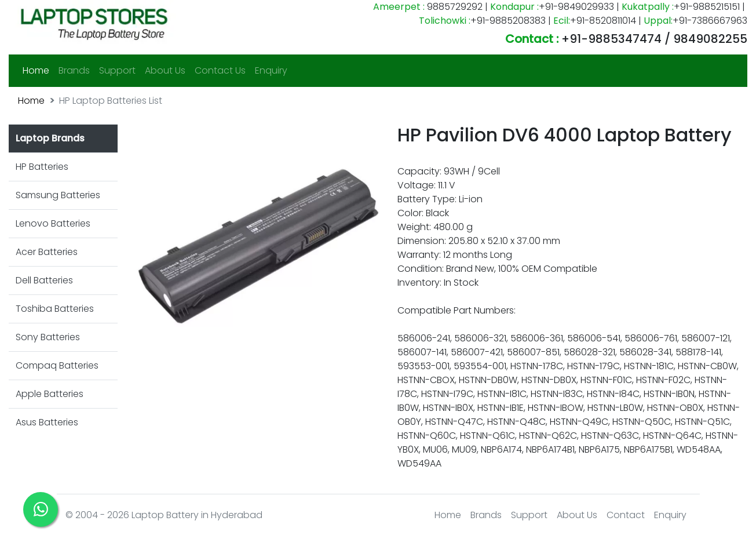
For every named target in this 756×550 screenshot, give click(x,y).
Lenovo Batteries (53, 223)
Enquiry (271, 70)
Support (117, 70)
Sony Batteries (48, 337)
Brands (74, 70)
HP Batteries (42, 167)
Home (38, 70)
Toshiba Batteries (55, 309)
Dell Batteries (44, 280)
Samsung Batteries (58, 195)
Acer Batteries (47, 252)
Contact (626, 515)
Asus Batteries (47, 422)
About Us (165, 70)
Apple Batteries (50, 394)
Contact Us (220, 70)
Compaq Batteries (57, 365)
